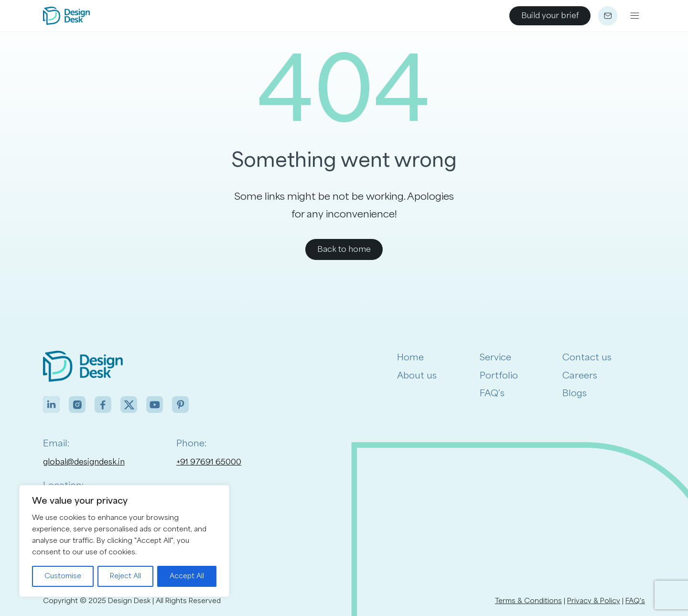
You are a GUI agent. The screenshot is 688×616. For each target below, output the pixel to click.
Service (495, 357)
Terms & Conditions (528, 601)
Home (410, 357)
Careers (580, 376)
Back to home (344, 249)
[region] (124, 541)
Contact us (587, 357)
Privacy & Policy (594, 601)
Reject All (125, 576)
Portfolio (499, 376)
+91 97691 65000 (209, 462)
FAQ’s (492, 393)
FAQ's (635, 601)
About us (417, 376)
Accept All (187, 576)
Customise (63, 576)
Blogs (575, 393)
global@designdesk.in (84, 462)
